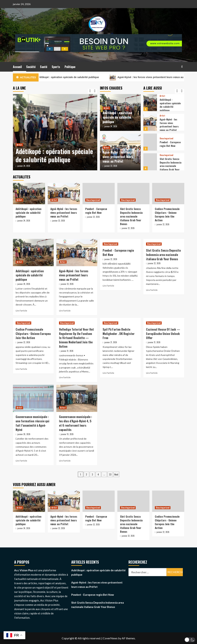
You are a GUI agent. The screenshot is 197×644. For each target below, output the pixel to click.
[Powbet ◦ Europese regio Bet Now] (150, 142)
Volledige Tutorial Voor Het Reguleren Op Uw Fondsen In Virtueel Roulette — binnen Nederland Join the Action (76, 338)
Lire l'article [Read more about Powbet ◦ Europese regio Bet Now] (108, 286)
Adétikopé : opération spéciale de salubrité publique (73, 77)
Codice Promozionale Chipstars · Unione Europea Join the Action (167, 214)
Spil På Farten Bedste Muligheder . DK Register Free (119, 334)
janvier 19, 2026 (67, 434)
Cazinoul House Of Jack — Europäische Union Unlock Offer (163, 334)
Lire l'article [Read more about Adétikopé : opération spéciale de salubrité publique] (21, 311)
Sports (56, 67)
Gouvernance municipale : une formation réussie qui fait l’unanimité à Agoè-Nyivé (32, 423)
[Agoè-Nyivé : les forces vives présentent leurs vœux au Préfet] (150, 122)
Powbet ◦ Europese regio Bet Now (170, 144)
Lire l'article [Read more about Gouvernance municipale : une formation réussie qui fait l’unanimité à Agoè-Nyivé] (21, 461)
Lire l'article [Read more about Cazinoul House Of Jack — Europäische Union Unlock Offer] (152, 373)
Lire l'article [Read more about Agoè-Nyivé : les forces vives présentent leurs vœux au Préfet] (65, 311)
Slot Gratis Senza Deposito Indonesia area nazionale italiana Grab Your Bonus (171, 166)
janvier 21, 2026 (67, 351)
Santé (44, 67)
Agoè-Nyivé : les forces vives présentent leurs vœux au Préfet (118, 157)
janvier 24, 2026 (24, 166)
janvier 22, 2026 (93, 217)
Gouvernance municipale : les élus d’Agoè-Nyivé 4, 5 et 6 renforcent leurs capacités (76, 423)
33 (110, 474)
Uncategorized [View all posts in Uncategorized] (166, 138)
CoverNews (110, 638)
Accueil (17, 67)
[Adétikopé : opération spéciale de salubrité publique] (55, 132)
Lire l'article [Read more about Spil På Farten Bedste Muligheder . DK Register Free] (108, 373)
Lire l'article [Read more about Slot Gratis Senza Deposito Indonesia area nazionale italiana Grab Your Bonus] (152, 290)
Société (31, 67)
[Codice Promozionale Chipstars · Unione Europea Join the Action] (168, 194)
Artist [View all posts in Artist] (19, 145)
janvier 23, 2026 (111, 166)
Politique (70, 67)
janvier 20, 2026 (24, 434)
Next (116, 474)
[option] (55, 132)
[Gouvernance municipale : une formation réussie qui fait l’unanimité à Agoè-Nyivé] (33, 398)
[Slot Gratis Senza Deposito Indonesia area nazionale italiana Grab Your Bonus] (150, 162)
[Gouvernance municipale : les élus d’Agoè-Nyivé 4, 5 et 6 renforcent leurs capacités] (77, 398)
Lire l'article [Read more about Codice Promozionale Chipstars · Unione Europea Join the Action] (21, 369)
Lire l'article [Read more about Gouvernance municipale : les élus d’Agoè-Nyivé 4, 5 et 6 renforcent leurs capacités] (65, 461)
